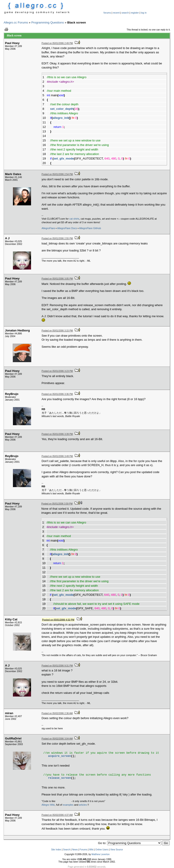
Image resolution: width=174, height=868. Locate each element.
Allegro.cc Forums (16, 22)
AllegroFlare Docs (67, 228)
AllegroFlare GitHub (90, 228)
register (135, 13)
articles (83, 805)
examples (68, 805)
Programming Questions (48, 22)
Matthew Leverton (101, 854)
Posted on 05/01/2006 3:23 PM (57, 371)
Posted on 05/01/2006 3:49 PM (57, 456)
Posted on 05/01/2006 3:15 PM (57, 331)
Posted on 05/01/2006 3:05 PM (57, 279)
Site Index (56, 850)
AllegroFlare (48, 228)
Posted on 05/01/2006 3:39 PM (57, 434)
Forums (83, 850)
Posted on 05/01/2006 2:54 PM (57, 174)
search (125, 13)
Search (67, 850)
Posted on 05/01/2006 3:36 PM (57, 394)
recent (116, 13)
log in (144, 13)
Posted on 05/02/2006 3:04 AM (57, 739)
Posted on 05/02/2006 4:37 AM (57, 815)
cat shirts (74, 219)
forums (107, 13)
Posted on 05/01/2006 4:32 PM (58, 620)
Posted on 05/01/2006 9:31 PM (57, 666)
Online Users (102, 850)
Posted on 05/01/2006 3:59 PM (57, 504)
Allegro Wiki (48, 805)
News (75, 850)
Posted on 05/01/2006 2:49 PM (57, 43)
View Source (116, 850)
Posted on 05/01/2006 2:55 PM (57, 238)
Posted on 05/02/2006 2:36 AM (57, 713)
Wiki (91, 850)
